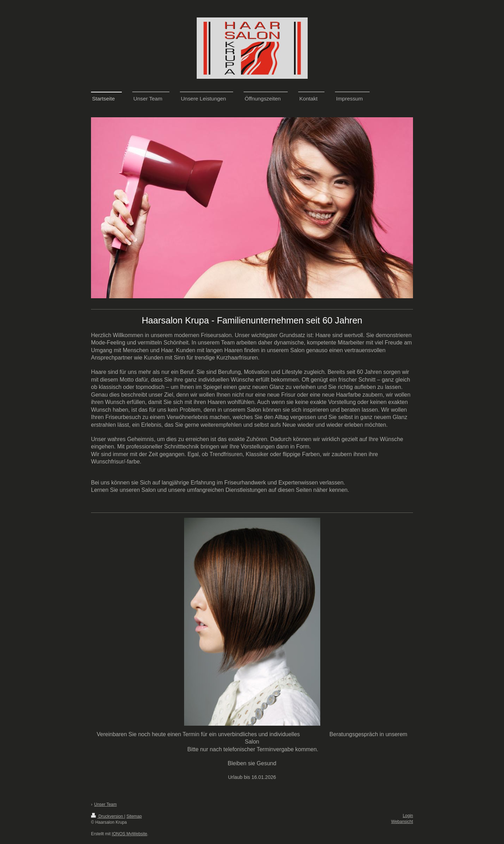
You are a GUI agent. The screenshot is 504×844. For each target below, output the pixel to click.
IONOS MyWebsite (129, 834)
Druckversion (108, 816)
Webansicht (402, 822)
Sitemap (134, 816)
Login (408, 816)
